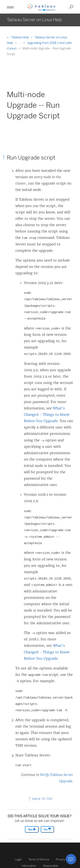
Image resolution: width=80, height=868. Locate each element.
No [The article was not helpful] (47, 829)
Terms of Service (39, 859)
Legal (18, 859)
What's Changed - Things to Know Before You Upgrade (47, 414)
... (20, 43)
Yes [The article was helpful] (32, 829)
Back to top (40, 799)
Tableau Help (18, 37)
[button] (10, 7)
